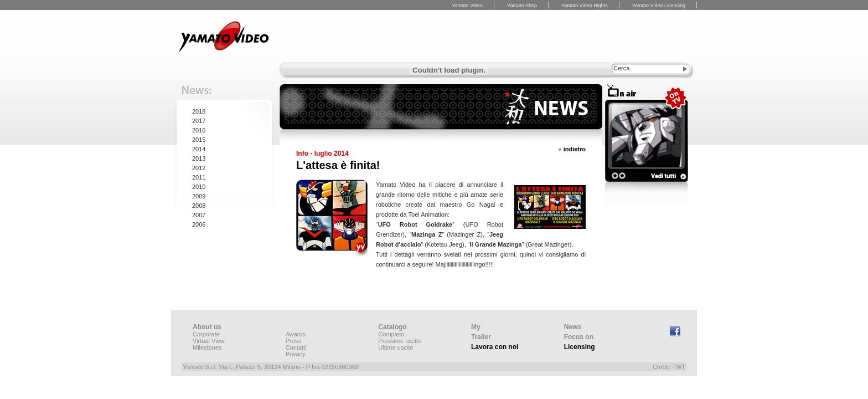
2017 (199, 121)
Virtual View (209, 341)
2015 (199, 140)
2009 (199, 196)
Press (293, 341)
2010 (199, 187)
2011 (199, 177)
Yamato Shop (522, 6)
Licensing (580, 347)
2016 (199, 130)
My (476, 327)
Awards (296, 334)
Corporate (206, 334)
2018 (199, 111)
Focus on (579, 337)
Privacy (296, 354)
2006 (199, 224)
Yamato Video (467, 6)
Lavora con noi (495, 347)
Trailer (481, 337)
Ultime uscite (396, 347)
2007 (199, 215)
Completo (391, 334)
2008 (199, 206)
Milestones (207, 347)
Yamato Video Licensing (659, 6)
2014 (199, 149)
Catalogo (392, 327)
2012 (199, 168)
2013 (199, 158)
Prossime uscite (400, 341)
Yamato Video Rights (585, 6)
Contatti (296, 347)
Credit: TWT (669, 367)
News (573, 327)
